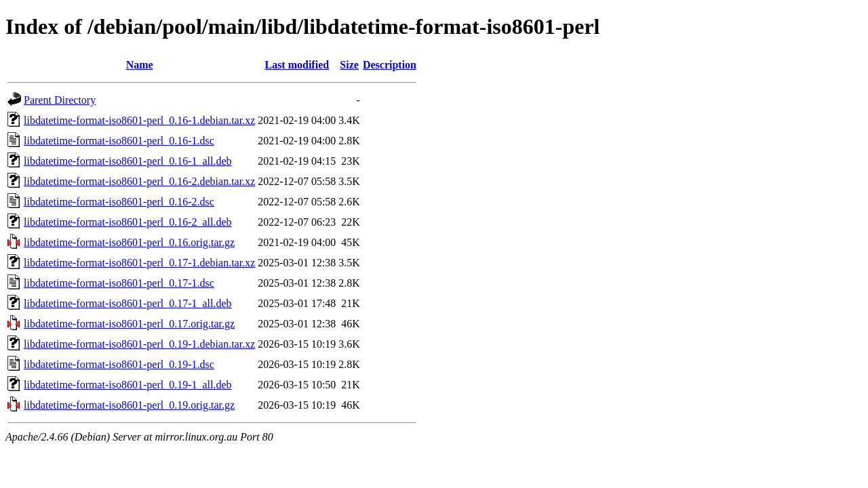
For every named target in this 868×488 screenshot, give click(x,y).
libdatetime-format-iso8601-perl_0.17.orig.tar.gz (129, 324)
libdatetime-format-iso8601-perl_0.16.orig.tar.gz (129, 242)
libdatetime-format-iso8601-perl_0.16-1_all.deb (128, 161)
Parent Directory (60, 100)
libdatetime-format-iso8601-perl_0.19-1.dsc (119, 364)
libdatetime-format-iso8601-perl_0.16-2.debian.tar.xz (139, 181)
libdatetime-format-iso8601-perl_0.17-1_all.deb (128, 303)
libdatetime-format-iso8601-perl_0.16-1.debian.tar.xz (139, 120)
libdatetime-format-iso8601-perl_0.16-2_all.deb (128, 222)
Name (140, 65)
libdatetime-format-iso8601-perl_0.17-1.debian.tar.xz (139, 263)
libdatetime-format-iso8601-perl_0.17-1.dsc (119, 283)
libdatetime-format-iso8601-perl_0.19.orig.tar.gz (129, 405)
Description (390, 65)
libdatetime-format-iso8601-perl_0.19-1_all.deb (128, 385)
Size (349, 65)
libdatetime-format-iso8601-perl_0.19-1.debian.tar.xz (139, 344)
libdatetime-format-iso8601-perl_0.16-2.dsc (119, 202)
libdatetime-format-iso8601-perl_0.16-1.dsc (119, 141)
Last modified (297, 65)
